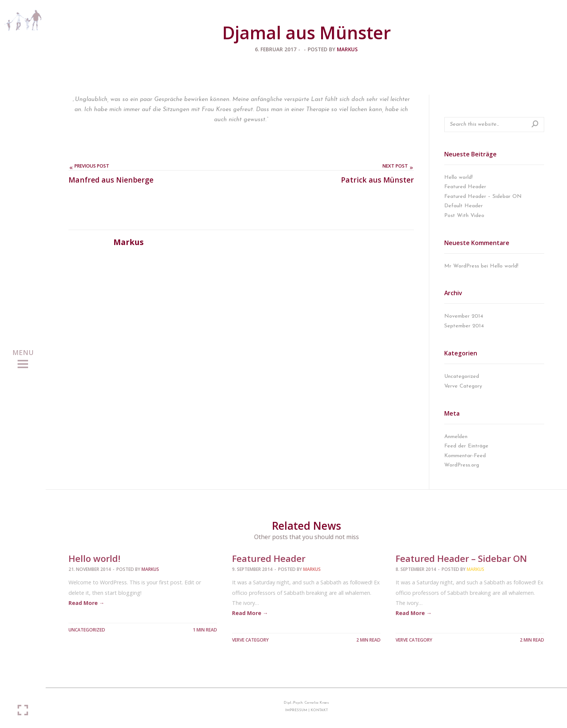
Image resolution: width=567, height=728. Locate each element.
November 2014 (464, 316)
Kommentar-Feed (465, 456)
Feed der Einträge (466, 446)
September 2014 (464, 326)
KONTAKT (319, 710)
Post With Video (464, 216)
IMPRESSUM (296, 710)
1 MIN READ (205, 630)
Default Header (464, 206)
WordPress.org (462, 465)
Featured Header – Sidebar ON (483, 197)
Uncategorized (462, 377)
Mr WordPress (462, 266)
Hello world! (458, 178)
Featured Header (465, 187)
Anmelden (456, 437)
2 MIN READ (368, 640)
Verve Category (463, 386)
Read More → (86, 603)
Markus (347, 49)
